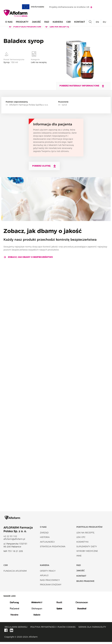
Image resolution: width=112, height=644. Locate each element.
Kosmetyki (82, 544)
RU (104, 22)
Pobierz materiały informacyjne (82, 86)
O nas (9, 22)
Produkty (22, 22)
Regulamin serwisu (16, 629)
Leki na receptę (57, 27)
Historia (45, 539)
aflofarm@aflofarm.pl (14, 541)
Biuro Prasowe (85, 583)
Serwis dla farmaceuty (92, 629)
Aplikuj (44, 577)
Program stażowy (51, 587)
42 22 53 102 (10, 538)
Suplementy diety (87, 548)
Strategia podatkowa (53, 548)
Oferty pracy (48, 573)
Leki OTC (81, 539)
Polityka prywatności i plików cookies (53, 629)
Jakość (36, 22)
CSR (69, 22)
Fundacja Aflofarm (15, 573)
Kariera (58, 22)
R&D (47, 22)
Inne (79, 558)
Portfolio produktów (25, 27)
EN (97, 22)
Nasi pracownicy (50, 582)
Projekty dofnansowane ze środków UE (71, 7)
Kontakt (80, 22)
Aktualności (47, 544)
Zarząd (44, 535)
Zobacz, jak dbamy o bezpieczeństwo (28, 257)
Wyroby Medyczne (87, 553)
